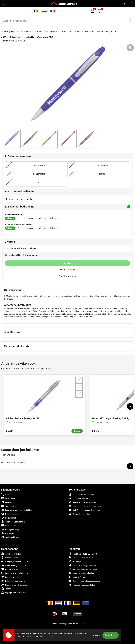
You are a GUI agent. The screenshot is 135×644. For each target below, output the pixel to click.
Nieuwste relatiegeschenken (82, 565)
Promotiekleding (10, 569)
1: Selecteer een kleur (18, 156)
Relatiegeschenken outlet (81, 558)
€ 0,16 (95, 431)
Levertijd (7, 502)
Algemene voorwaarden (13, 522)
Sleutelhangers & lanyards (14, 585)
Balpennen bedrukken (71, 31)
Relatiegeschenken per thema (83, 569)
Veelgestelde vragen (12, 537)
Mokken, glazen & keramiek (15, 573)
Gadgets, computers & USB (15, 561)
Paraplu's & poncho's (12, 577)
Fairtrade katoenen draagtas (82, 502)
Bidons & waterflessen (12, 558)
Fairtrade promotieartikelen (82, 585)
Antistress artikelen (11, 554)
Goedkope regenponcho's (14, 565)
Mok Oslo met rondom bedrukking (85, 510)
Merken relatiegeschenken (82, 573)
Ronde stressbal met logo (81, 494)
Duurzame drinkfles (79, 498)
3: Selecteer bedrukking (67, 207)
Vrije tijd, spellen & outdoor (14, 592)
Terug (6, 31)
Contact (6, 494)
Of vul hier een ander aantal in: (19, 199)
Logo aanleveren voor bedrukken (17, 510)
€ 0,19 (9, 431)
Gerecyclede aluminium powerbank (85, 506)
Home (13, 31)
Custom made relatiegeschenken (84, 581)
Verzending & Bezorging (13, 506)
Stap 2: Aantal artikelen (19, 192)
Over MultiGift (9, 498)
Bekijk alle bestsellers (80, 514)
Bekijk (77, 431)
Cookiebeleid (9, 525)
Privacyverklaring (10, 529)
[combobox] (65, 21)
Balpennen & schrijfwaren (48, 31)
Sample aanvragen (67, 276)
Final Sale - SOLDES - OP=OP (84, 554)
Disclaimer (8, 533)
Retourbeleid (9, 518)
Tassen (6, 589)
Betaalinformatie (10, 514)
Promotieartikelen (26, 31)
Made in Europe (77, 577)
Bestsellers (75, 561)
